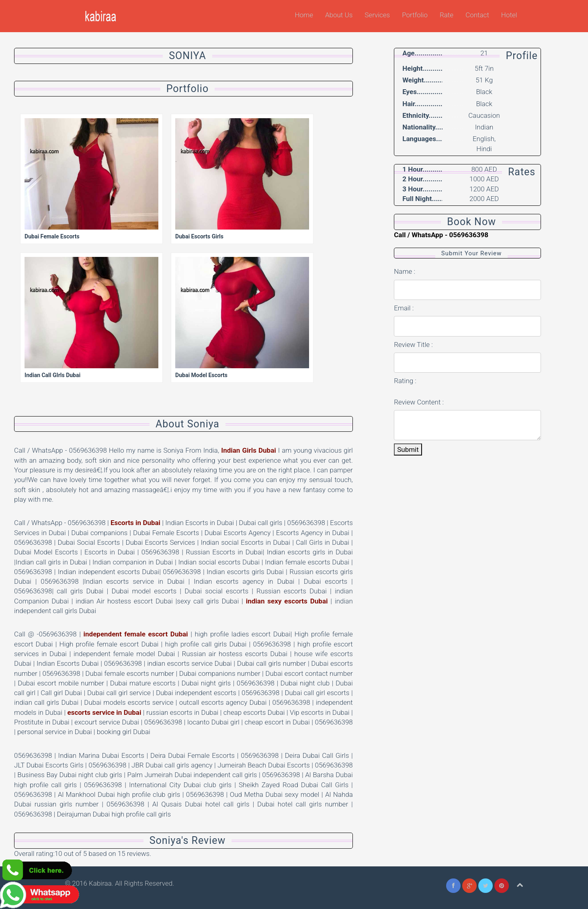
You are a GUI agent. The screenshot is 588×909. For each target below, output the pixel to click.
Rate (447, 15)
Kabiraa (100, 883)
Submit (408, 449)
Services (377, 15)
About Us (339, 15)
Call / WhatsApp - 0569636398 (441, 235)
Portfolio (415, 15)
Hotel (509, 15)
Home (304, 15)
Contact (477, 15)
